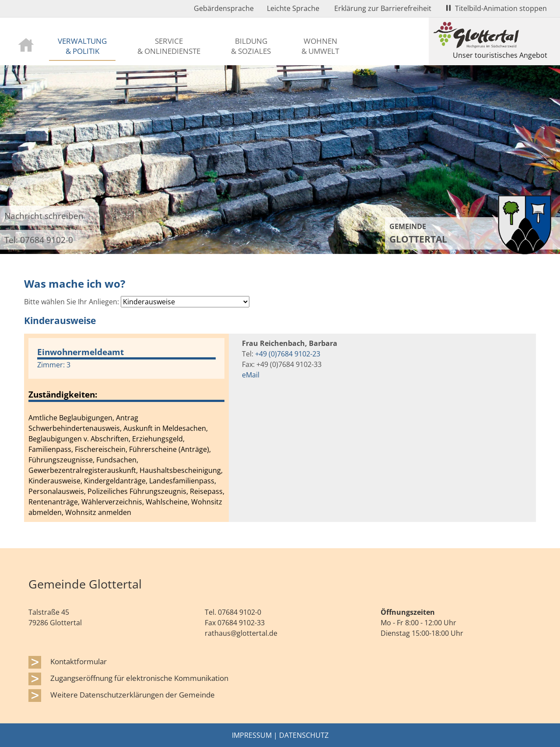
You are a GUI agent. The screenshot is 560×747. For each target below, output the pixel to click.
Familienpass (50, 449)
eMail (251, 375)
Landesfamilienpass (182, 481)
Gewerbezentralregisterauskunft (82, 470)
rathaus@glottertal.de (241, 633)
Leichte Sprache (293, 8)
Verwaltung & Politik (82, 46)
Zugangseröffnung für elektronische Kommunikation (139, 678)
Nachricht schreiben (44, 216)
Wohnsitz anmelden (98, 512)
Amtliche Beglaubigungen (70, 418)
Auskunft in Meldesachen (165, 428)
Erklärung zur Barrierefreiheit (383, 8)
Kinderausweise (54, 481)
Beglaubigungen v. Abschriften (79, 439)
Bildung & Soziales (251, 46)
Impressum (252, 735)
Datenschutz (304, 735)
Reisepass (206, 491)
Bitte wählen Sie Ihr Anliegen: (72, 302)
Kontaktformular (79, 661)
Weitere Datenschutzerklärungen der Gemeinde (133, 694)
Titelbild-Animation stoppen (497, 8)
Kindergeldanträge (115, 481)
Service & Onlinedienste (169, 46)
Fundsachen (116, 460)
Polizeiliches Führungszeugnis (137, 491)
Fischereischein (100, 449)
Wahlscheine (167, 502)
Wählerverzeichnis (112, 502)
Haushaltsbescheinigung (180, 470)
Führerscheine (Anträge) (169, 449)
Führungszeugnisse (61, 460)
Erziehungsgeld (157, 439)
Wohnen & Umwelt (320, 46)
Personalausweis (56, 491)
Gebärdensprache (224, 8)
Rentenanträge (53, 502)
